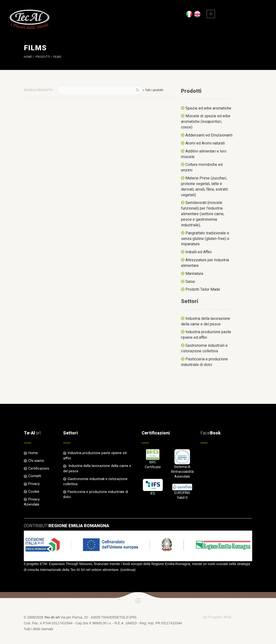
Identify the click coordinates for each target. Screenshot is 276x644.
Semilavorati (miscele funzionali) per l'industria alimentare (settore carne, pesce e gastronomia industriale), (203, 214)
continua (128, 570)
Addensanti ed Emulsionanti (209, 135)
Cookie (34, 491)
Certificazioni (39, 468)
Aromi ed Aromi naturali (205, 143)
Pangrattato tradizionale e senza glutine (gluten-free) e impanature (205, 239)
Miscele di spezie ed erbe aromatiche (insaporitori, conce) (206, 122)
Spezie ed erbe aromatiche (208, 108)
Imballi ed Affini (198, 252)
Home (28, 57)
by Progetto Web (217, 617)
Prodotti (43, 57)
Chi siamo (36, 461)
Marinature (194, 274)
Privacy (34, 484)
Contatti (35, 476)
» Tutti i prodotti (153, 90)
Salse (190, 282)
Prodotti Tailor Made (203, 289)
